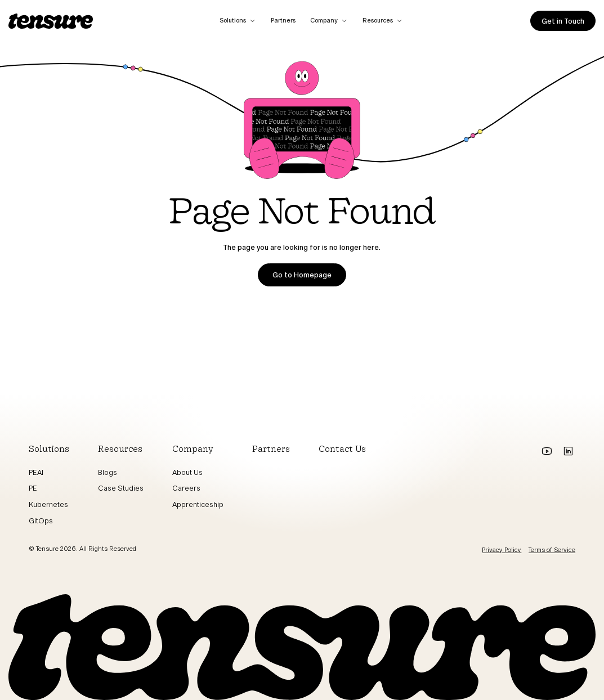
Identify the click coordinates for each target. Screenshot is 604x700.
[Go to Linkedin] (568, 451)
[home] (51, 21)
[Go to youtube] (546, 451)
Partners (283, 21)
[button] (238, 21)
